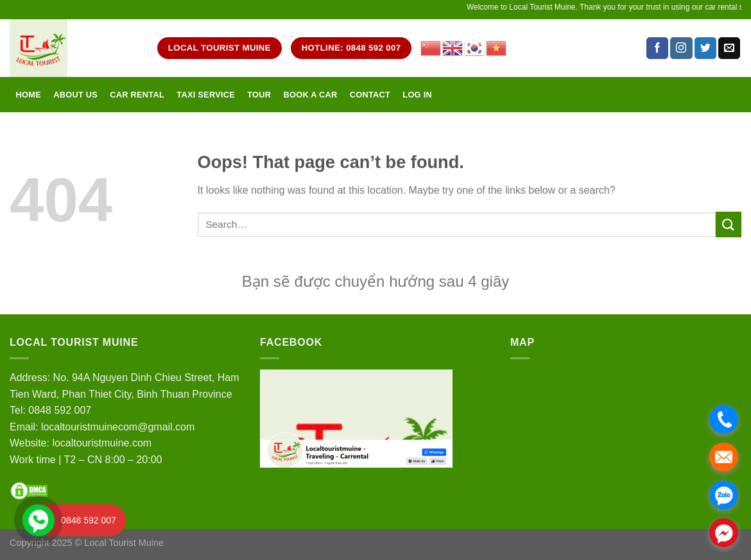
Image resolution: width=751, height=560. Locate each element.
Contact (370, 95)
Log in (417, 95)
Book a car (310, 95)
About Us (75, 95)
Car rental (137, 95)
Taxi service (206, 95)
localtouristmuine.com (102, 443)
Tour (259, 95)
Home (29, 95)
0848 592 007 (60, 410)
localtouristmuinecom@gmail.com (118, 427)
